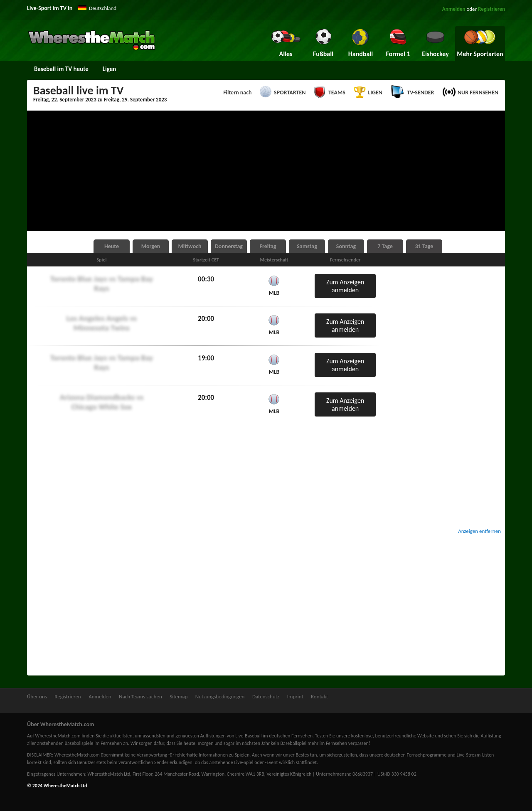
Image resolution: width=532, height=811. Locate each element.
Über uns (37, 696)
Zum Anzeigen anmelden (345, 286)
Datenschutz (266, 696)
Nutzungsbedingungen (220, 696)
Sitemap (179, 696)
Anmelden (454, 9)
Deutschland (103, 8)
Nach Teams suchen (140, 696)
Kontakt (319, 696)
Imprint (295, 696)
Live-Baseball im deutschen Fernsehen (274, 736)
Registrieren (491, 9)
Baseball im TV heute (61, 69)
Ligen (110, 69)
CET (215, 260)
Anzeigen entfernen (479, 531)
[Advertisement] (266, 171)
